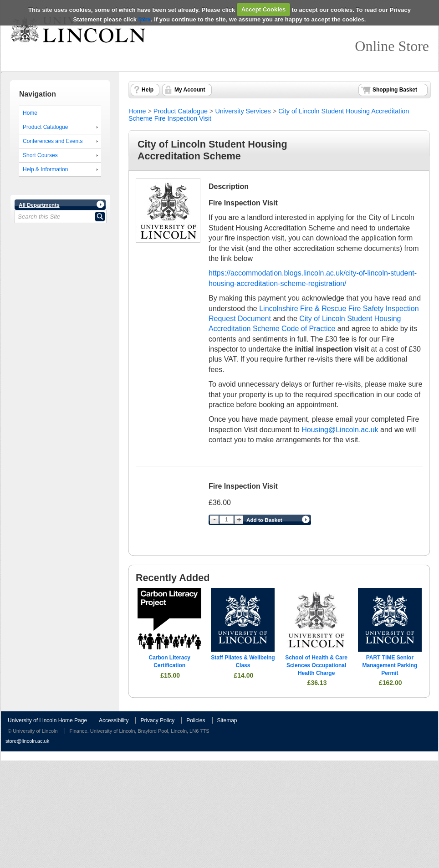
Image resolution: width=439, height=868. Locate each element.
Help (148, 90)
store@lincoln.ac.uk (27, 741)
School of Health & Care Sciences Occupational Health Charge (316, 665)
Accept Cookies (264, 9)
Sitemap (227, 720)
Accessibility (114, 720)
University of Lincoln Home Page (47, 720)
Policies (196, 720)
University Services (243, 111)
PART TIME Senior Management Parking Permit (390, 665)
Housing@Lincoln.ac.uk (340, 430)
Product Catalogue (45, 127)
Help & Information (45, 169)
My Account (190, 90)
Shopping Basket (395, 90)
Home (30, 113)
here (145, 19)
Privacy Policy (157, 720)
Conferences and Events (53, 141)
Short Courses (40, 155)
